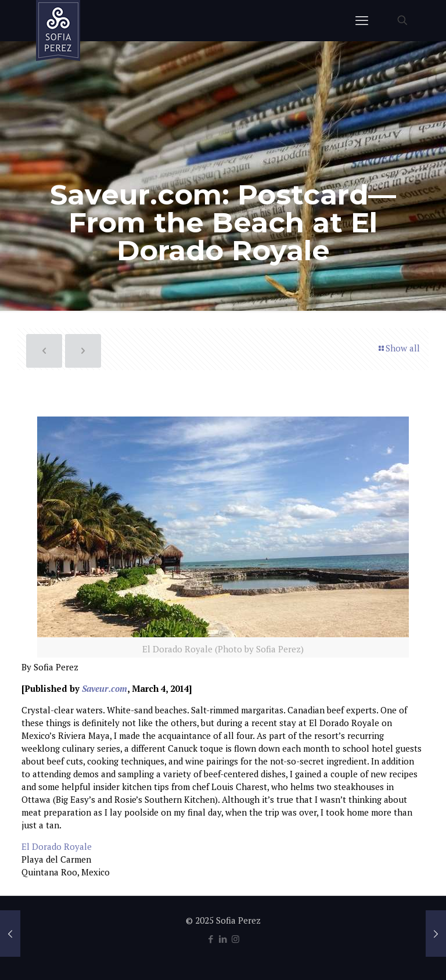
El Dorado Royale (57, 846)
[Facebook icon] (211, 939)
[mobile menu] (362, 20)
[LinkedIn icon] (223, 939)
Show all (398, 348)
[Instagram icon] (235, 939)
